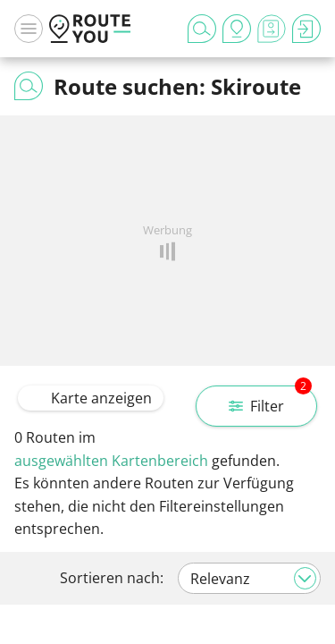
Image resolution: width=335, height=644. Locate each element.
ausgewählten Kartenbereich (111, 461)
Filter (270, 401)
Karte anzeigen (91, 398)
